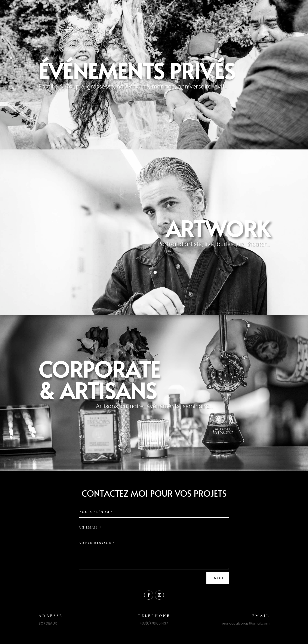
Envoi (218, 578)
